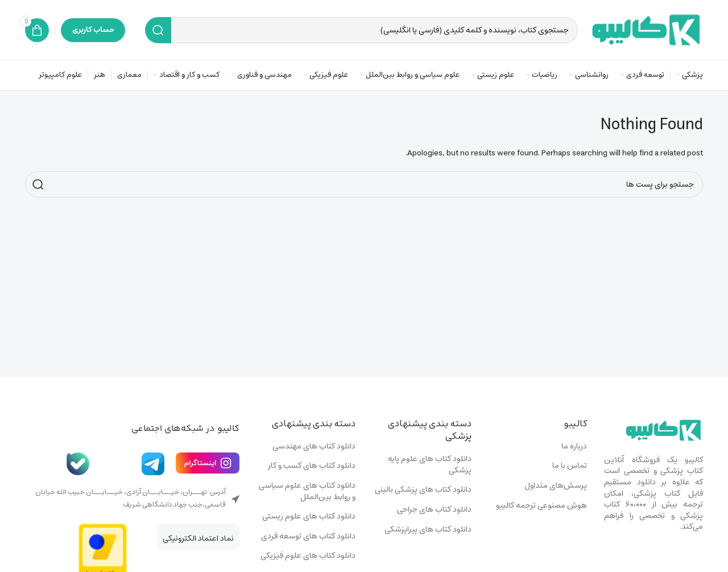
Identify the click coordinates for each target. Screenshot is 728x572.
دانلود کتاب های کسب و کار (312, 466)
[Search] (361, 30)
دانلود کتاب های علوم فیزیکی (308, 556)
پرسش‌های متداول (556, 486)
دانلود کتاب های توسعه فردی (308, 537)
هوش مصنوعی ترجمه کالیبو (541, 506)
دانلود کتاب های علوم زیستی (309, 517)
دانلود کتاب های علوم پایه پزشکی (430, 465)
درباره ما (574, 447)
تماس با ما (570, 466)
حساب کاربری (93, 30)
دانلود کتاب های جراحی (434, 510)
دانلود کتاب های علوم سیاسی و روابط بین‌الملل (307, 491)
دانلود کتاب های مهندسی (314, 447)
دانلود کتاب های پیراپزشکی (428, 530)
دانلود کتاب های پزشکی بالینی (423, 490)
